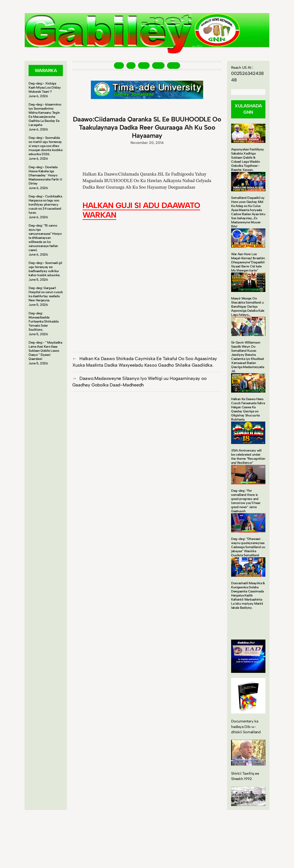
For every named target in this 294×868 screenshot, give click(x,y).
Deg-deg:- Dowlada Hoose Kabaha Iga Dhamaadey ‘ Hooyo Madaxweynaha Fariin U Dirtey (45, 175)
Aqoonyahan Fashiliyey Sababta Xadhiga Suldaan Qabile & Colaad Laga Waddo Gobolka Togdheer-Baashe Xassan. (247, 160)
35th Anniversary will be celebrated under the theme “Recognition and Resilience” (248, 457)
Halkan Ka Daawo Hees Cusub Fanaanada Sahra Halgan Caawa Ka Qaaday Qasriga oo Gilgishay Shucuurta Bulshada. (248, 409)
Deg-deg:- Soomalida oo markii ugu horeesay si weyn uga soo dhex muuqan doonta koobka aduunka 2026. (46, 146)
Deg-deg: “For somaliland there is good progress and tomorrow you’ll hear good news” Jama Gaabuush (246, 501)
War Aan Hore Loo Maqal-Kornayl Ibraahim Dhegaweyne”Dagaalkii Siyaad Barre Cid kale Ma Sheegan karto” (248, 262)
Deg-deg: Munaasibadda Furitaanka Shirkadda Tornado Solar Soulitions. (44, 321)
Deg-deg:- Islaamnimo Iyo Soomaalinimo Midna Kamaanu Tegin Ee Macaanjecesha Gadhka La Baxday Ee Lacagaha (45, 115)
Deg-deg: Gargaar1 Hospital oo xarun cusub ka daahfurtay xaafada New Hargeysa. (46, 294)
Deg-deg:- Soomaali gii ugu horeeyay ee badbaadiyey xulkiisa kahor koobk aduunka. (45, 269)
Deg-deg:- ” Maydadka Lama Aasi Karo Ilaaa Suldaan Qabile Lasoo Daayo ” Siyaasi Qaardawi (45, 351)
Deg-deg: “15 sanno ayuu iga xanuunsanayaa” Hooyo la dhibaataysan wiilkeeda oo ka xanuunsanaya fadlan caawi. (45, 238)
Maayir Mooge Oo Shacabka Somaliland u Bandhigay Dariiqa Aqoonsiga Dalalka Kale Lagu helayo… (248, 307)
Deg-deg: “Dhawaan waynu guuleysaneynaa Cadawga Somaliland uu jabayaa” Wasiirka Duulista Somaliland (248, 547)
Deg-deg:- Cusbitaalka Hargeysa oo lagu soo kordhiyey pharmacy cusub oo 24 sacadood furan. (45, 204)
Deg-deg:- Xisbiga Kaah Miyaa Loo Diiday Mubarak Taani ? (45, 87)
